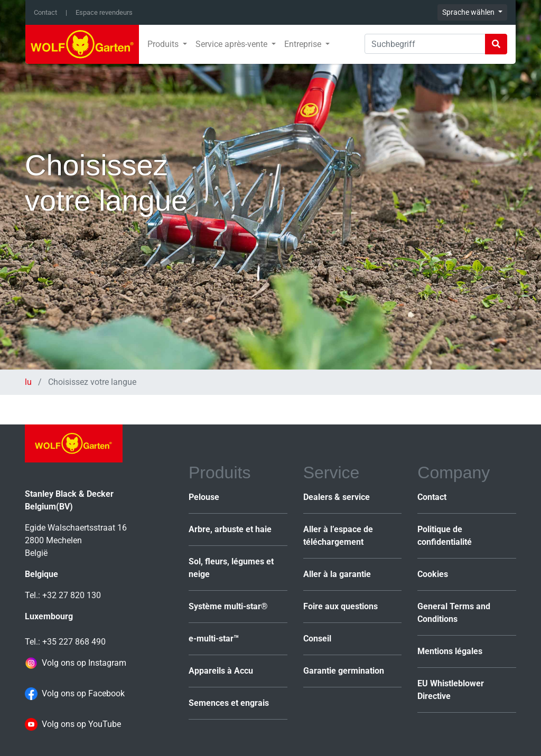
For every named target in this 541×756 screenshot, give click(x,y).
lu (29, 382)
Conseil (317, 639)
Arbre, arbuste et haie (230, 529)
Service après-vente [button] (232, 44)
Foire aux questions (341, 606)
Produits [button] (164, 44)
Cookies (433, 574)
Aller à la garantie (337, 574)
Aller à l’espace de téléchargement (338, 536)
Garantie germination (344, 671)
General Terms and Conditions (454, 613)
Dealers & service (337, 497)
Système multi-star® (228, 606)
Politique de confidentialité (445, 536)
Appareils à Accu (221, 671)
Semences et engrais (229, 703)
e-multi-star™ (214, 639)
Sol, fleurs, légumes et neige (231, 568)
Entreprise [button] (304, 44)
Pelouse (204, 497)
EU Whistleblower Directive (451, 690)
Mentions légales (450, 651)
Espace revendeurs (104, 12)
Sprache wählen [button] (469, 12)
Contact (45, 12)
